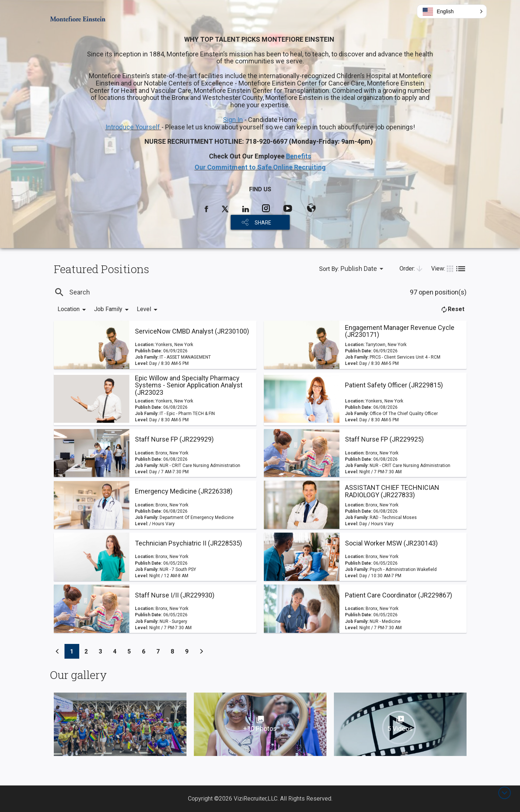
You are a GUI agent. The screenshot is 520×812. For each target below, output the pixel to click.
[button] (452, 11)
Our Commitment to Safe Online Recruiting (260, 167)
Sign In (233, 120)
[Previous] (57, 651)
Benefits (299, 156)
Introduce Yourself (133, 127)
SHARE (263, 223)
